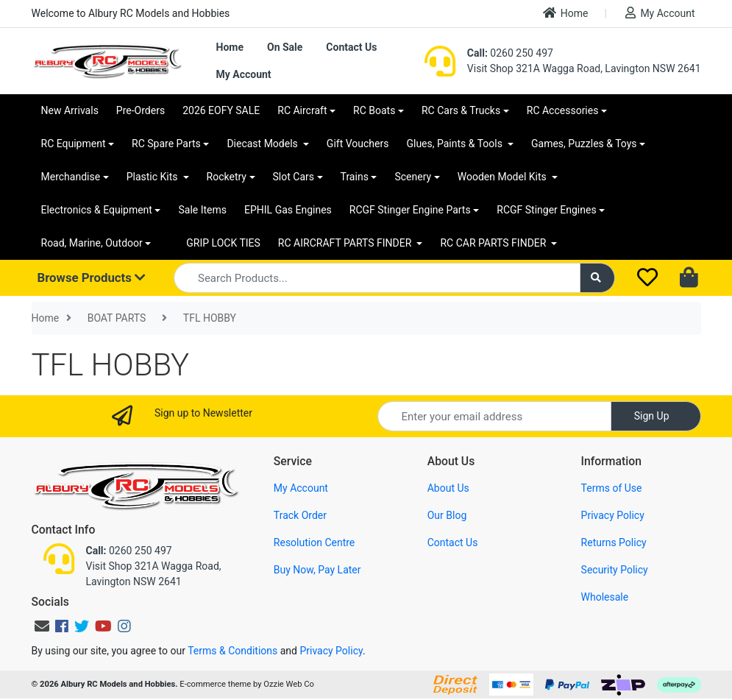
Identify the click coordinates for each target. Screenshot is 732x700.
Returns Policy (614, 542)
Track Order (300, 515)
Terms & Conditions (232, 651)
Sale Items (202, 210)
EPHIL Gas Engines (288, 210)
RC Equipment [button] (74, 144)
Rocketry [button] (227, 177)
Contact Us (351, 47)
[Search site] (597, 278)
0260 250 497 (510, 53)
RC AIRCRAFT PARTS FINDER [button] (346, 243)
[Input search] (377, 278)
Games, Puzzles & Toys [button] (584, 144)
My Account (660, 13)
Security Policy (615, 570)
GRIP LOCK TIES (223, 243)
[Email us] (42, 626)
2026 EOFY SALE (221, 110)
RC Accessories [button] (563, 110)
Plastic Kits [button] (153, 177)
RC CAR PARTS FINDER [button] (494, 243)
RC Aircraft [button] (302, 110)
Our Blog (447, 515)
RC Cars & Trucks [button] (461, 110)
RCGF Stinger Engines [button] (546, 210)
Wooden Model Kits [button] (504, 177)
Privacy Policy (613, 515)
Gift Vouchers (358, 144)
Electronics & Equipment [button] (97, 210)
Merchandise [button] (71, 177)
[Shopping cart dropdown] (690, 278)
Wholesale (605, 597)
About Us (448, 488)
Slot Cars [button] (294, 177)
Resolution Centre (314, 542)
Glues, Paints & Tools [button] (455, 144)
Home (566, 13)
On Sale (285, 47)
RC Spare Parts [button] (166, 144)
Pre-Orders (141, 110)
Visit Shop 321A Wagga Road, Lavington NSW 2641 (584, 68)
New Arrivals (70, 110)
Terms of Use (612, 488)
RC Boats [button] (374, 110)
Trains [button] (355, 177)
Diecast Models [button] (263, 144)
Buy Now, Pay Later (317, 570)
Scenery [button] (413, 177)
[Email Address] (494, 416)
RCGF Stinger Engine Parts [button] (410, 210)
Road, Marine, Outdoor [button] (92, 243)
